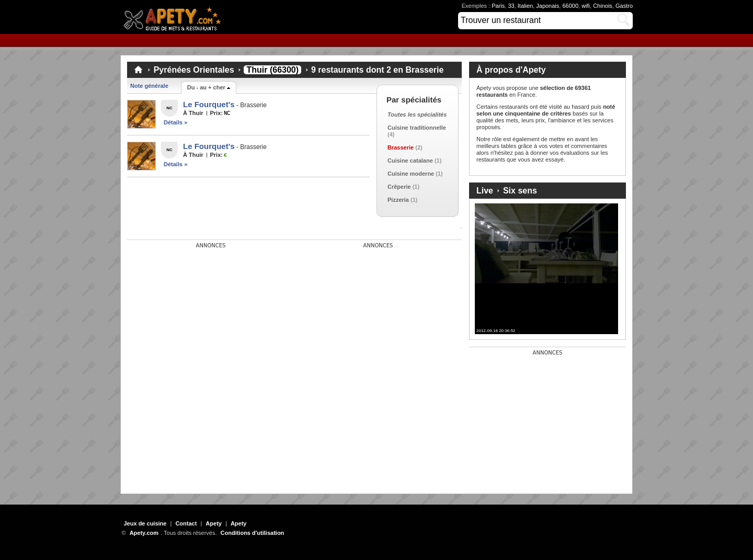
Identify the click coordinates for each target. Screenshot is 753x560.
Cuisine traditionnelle (417, 128)
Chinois (603, 6)
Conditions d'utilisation (253, 533)
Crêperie (399, 187)
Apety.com (175, 17)
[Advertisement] (206, 314)
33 (511, 6)
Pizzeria (398, 200)
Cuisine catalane (410, 161)
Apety (214, 523)
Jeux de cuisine (145, 523)
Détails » (175, 122)
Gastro (624, 6)
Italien (525, 6)
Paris (498, 6)
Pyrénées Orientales (194, 70)
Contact (186, 523)
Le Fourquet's (209, 104)
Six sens (520, 191)
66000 (570, 6)
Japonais (547, 6)
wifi (586, 6)
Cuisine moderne (411, 174)
